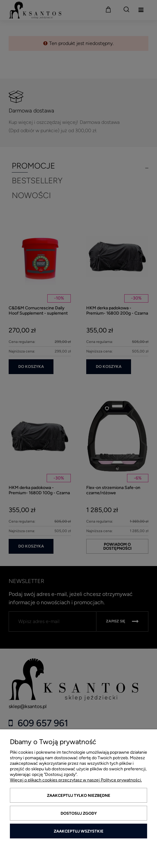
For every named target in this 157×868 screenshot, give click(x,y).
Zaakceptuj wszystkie (79, 831)
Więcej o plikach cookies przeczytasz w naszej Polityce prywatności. (76, 780)
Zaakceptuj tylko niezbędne (79, 795)
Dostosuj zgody (79, 813)
